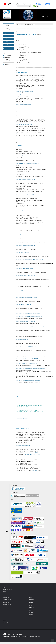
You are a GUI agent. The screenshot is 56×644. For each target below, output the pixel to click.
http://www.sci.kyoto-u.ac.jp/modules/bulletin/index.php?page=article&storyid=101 (30, 327)
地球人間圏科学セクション (8, 601)
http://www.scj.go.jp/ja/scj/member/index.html (24, 125)
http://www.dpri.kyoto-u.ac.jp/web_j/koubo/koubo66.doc (26, 269)
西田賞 (30, 609)
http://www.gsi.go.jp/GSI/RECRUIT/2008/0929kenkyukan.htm (27, 298)
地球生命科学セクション (7, 605)
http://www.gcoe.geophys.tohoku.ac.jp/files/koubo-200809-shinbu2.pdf (28, 313)
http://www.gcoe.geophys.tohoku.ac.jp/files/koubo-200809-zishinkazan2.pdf (29, 317)
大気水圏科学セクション (7, 600)
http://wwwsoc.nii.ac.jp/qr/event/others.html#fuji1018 (25, 195)
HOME (18, 25)
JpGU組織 (5, 593)
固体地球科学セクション (7, 603)
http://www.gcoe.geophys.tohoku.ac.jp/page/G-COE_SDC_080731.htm (28, 359)
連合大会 (6, 36)
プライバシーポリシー (7, 623)
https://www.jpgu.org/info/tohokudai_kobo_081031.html (26, 322)
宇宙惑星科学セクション (7, 598)
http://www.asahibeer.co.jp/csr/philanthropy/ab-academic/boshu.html (28, 164)
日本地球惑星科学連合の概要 (8, 590)
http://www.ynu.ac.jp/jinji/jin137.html (22, 340)
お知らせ (6, 33)
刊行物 (6, 39)
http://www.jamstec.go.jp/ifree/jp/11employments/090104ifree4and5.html (28, 381)
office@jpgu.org (34, 471)
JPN (34, 7)
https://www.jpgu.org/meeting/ (21, 94)
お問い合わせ (7, 64)
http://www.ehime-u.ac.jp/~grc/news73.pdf (23, 253)
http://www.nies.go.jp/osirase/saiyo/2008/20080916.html (26, 290)
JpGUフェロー (32, 608)
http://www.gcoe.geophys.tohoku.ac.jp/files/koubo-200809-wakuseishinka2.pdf (29, 260)
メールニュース (23, 25)
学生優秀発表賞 (32, 613)
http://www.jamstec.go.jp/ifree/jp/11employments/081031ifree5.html (28, 354)
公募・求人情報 (8, 56)
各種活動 (6, 42)
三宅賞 (30, 611)
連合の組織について (9, 45)
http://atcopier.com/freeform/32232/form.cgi (33, 453)
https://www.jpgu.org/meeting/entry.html (23, 446)
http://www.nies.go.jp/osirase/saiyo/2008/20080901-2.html (26, 347)
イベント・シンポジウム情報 (8, 53)
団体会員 (6, 59)
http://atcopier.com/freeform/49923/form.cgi (33, 455)
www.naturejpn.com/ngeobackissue (22, 418)
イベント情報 (32, 601)
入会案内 (8, 25)
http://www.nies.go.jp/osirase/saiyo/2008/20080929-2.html (26, 246)
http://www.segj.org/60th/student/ (22, 210)
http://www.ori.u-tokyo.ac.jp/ (21, 156)
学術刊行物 (31, 596)
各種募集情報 (7, 58)
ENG (37, 7)
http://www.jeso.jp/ (19, 134)
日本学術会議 (7, 61)
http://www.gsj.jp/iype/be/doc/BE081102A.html (24, 227)
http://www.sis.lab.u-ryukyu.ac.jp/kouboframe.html (25, 305)
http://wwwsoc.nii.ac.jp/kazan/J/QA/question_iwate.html (26, 180)
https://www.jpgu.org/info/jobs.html (22, 386)
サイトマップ (5, 624)
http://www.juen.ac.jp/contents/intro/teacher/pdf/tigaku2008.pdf (27, 283)
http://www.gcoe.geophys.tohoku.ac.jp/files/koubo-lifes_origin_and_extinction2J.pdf (30, 369)
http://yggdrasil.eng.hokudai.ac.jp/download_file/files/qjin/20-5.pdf (27, 334)
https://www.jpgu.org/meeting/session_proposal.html (25, 92)
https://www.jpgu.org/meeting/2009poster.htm (24, 105)
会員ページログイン (8, 29)
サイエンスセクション (9, 49)
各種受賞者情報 (32, 614)
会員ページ (5, 621)
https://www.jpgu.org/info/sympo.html (22, 234)
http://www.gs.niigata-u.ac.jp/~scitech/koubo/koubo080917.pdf (27, 364)
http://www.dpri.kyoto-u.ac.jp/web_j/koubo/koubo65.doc (26, 276)
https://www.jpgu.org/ (31, 463)
